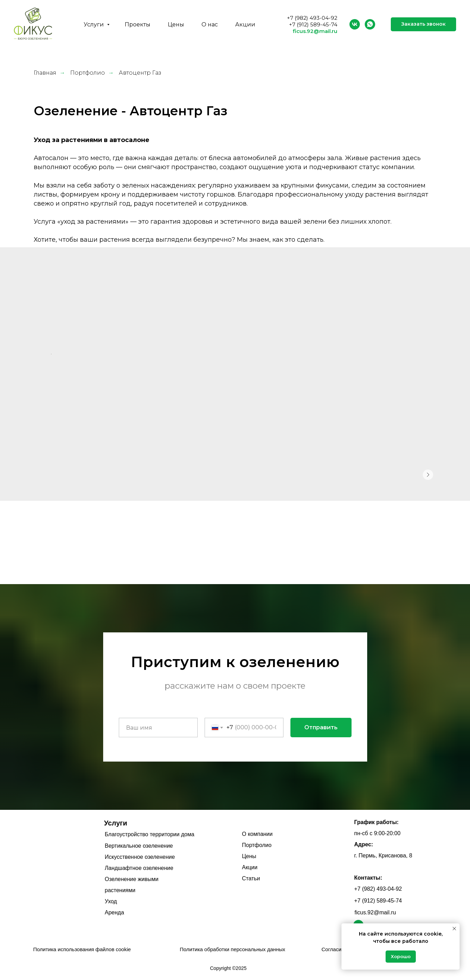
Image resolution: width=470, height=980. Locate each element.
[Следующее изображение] (428, 475)
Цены (176, 24)
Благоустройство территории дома (150, 834)
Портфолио (88, 73)
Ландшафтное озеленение (139, 868)
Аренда (115, 912)
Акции (245, 24)
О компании (257, 834)
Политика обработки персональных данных (233, 949)
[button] (423, 24)
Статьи (251, 878)
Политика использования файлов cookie (82, 949)
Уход (111, 901)
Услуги (94, 24)
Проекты (138, 24)
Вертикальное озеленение (139, 846)
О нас (210, 24)
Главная (45, 73)
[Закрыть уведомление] (454, 929)
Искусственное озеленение (140, 857)
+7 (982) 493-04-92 (312, 18)
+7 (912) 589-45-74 (313, 24)
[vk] (355, 24)
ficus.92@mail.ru (315, 31)
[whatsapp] (370, 24)
